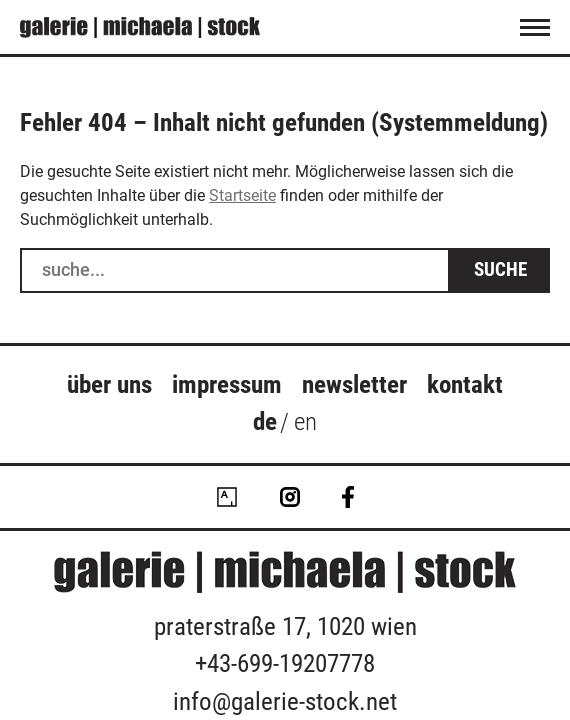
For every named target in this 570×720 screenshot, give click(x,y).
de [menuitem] (265, 421)
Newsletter (354, 384)
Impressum (227, 384)
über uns (109, 384)
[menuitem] (265, 424)
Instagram (290, 497)
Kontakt (465, 384)
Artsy (227, 497)
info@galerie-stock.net (285, 701)
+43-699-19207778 (285, 663)
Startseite (242, 195)
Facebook (348, 497)
